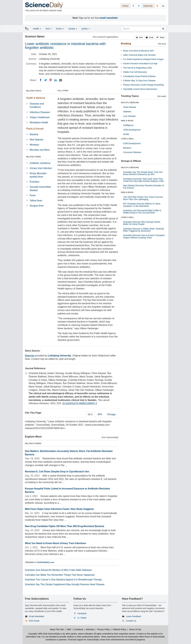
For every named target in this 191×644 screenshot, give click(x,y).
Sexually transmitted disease (40, 189)
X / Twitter (82, 618)
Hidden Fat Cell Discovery (135, 72)
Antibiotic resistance (40, 163)
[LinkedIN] (56, 80)
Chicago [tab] (111, 414)
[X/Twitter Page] (139, 6)
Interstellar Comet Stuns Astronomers (140, 89)
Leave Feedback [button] (133, 616)
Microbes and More (40, 150)
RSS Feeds (34, 621)
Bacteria (34, 134)
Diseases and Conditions (37, 105)
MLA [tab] (90, 414)
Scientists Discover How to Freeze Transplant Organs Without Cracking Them (144, 236)
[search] (163, 29)
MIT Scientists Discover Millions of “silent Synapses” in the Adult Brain (142, 205)
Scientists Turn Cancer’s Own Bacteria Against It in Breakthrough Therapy (63, 580)
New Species (36, 140)
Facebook (82, 613)
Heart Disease (130, 107)
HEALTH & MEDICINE (130, 103)
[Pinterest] (51, 80)
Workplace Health (39, 122)
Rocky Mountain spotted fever (38, 175)
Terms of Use (135, 629)
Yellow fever (36, 201)
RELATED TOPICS (34, 91)
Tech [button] (48, 29)
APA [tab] (100, 414)
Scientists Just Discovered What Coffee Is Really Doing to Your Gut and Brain (142, 212)
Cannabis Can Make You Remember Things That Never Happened (60, 575)
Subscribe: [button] (148, 6)
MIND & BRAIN (127, 121)
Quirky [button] (86, 29)
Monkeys (34, 145)
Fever (33, 195)
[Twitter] (46, 80)
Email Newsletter (37, 616)
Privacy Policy (103, 629)
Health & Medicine (36, 98)
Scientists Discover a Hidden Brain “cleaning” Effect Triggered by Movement (144, 230)
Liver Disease (129, 116)
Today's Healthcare (40, 117)
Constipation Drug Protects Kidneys (139, 76)
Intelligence (128, 125)
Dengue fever (37, 206)
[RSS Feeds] (157, 6)
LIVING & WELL (127, 139)
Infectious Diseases (40, 112)
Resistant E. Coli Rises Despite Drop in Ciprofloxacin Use (57, 472)
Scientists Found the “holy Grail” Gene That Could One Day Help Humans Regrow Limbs (143, 180)
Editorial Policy (120, 629)
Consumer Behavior (132, 152)
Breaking (126, 44)
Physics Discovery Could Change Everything (143, 85)
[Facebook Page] (133, 6)
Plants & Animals (35, 129)
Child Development (132, 130)
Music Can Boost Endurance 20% (138, 51)
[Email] (61, 80)
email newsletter (109, 18)
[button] (139, 37)
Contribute (78, 629)
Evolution (34, 182)
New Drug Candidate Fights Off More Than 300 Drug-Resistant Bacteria (65, 526)
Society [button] (73, 29)
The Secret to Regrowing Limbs (137, 68)
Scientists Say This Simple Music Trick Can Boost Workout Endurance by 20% (143, 173)
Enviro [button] (60, 29)
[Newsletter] (163, 6)
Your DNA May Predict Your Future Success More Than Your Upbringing (143, 198)
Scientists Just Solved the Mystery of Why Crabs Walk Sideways (58, 570)
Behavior (127, 148)
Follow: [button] (125, 6)
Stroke (126, 134)
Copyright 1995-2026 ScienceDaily (44, 634)
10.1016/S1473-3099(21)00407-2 (80, 403)
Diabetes (127, 112)
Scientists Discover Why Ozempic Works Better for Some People (142, 223)
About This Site (57, 629)
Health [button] (37, 29)
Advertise (90, 629)
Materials (30, 356)
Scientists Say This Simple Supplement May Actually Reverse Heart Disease (65, 584)
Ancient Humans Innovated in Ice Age (140, 63)
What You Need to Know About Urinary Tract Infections (56, 543)
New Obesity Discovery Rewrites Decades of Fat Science (143, 187)
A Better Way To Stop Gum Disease (139, 81)
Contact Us (131, 621)
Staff (69, 629)
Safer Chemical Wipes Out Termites (139, 55)
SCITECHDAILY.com (46, 562)
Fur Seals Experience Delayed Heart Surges (143, 59)
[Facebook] (41, 80)
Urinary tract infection (41, 168)
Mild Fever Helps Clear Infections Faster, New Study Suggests (59, 509)
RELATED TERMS (34, 157)
